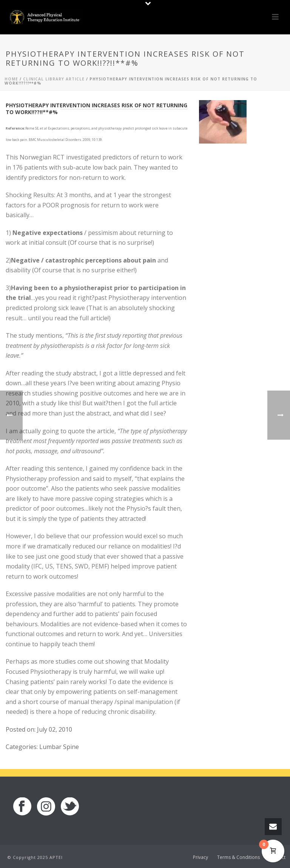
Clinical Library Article (54, 79)
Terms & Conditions (238, 857)
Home (11, 79)
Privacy (201, 857)
